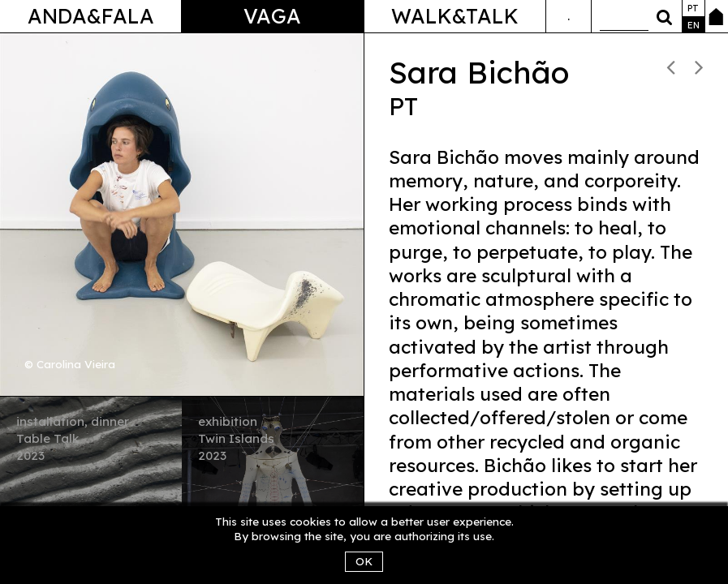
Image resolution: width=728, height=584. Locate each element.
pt (693, 8)
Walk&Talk (455, 16)
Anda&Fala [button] (91, 16)
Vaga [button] (272, 16)
